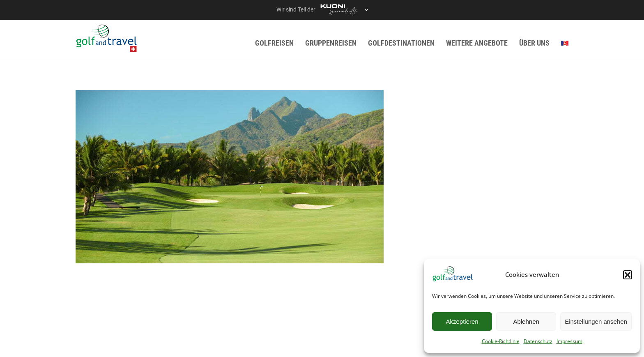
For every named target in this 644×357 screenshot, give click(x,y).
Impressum (569, 341)
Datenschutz (538, 341)
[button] (628, 275)
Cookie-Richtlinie (501, 341)
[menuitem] (565, 43)
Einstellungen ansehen (596, 321)
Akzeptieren (462, 321)
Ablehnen (526, 321)
